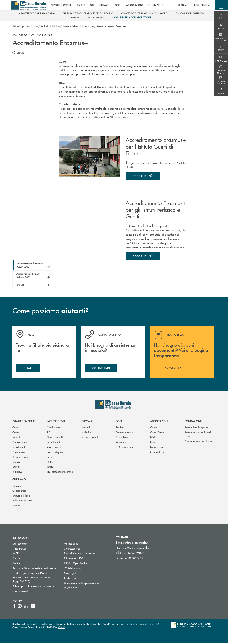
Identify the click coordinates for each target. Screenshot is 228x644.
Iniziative (17, 472)
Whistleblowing (86, 569)
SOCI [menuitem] (117, 5)
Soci (119, 422)
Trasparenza (19, 549)
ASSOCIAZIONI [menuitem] (134, 5)
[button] (221, 5)
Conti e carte (54, 428)
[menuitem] (37, 14)
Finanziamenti (20, 443)
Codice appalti (72, 579)
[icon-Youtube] (33, 607)
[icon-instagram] (20, 607)
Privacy (16, 559)
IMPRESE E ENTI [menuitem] (85, 5)
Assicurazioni (20, 458)
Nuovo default (34, 592)
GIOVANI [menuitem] (103, 5)
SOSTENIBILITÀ (201, 5)
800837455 (136, 559)
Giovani (87, 422)
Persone (17, 487)
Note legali (84, 574)
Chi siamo (19, 480)
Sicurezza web (86, 549)
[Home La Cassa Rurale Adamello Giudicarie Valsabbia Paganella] (29, 5)
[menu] (129, 5)
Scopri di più (143, 176)
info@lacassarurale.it (137, 544)
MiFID (29, 554)
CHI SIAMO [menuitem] (182, 5)
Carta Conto (157, 433)
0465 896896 (136, 554)
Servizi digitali (55, 453)
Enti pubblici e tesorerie (60, 472)
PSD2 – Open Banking (87, 564)
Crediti (61, 628)
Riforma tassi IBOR (87, 559)
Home (34, 26)
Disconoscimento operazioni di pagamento (84, 586)
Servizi (16, 468)
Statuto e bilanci (21, 496)
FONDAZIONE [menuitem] (155, 5)
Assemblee (122, 438)
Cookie (16, 564)
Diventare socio (124, 433)
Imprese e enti (56, 422)
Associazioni (159, 422)
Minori (16, 438)
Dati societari (20, 544)
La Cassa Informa (125, 448)
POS (49, 433)
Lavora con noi (90, 438)
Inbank (16, 463)
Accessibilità (85, 544)
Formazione (157, 448)
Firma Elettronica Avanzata (87, 554)
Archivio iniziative (50, 26)
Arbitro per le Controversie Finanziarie (36, 587)
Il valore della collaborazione (78, 26)
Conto (154, 428)
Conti (15, 428)
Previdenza (19, 453)
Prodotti (86, 428)
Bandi (153, 443)
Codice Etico (20, 492)
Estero (50, 468)
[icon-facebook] (14, 607)
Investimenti (19, 448)
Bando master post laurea (199, 442)
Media (16, 506)
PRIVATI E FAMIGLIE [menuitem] (60, 5)
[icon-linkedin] (26, 607)
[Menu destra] (221, 16)
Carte (15, 433)
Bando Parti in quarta (197, 428)
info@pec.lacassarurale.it (136, 549)
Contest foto (157, 453)
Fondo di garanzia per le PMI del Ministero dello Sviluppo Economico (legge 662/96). (35, 578)
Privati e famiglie (24, 422)
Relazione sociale (22, 501)
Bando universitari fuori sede (198, 435)
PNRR (50, 463)
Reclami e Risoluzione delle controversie (36, 569)
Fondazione (193, 422)
